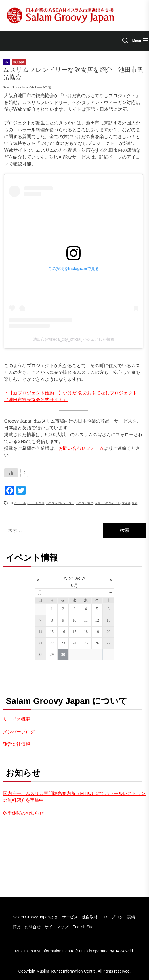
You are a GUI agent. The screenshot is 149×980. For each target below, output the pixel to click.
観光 (135, 503)
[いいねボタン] (11, 473)
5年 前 (47, 87)
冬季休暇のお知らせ (23, 813)
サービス (70, 917)
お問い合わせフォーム (81, 448)
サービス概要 (16, 719)
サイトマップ (56, 927)
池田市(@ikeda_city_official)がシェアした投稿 (74, 339)
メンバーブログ (19, 732)
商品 (17, 927)
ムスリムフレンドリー (60, 503)
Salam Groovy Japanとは (35, 917)
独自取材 (90, 917)
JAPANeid (124, 951)
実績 (131, 917)
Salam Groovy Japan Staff (19, 87)
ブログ (117, 917)
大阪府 (126, 503)
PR (104, 917)
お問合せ (33, 927)
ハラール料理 (36, 503)
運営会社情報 (16, 744)
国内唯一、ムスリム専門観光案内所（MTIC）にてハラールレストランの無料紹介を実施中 (74, 797)
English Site (83, 927)
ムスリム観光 (85, 503)
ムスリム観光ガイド (107, 503)
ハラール (20, 503)
